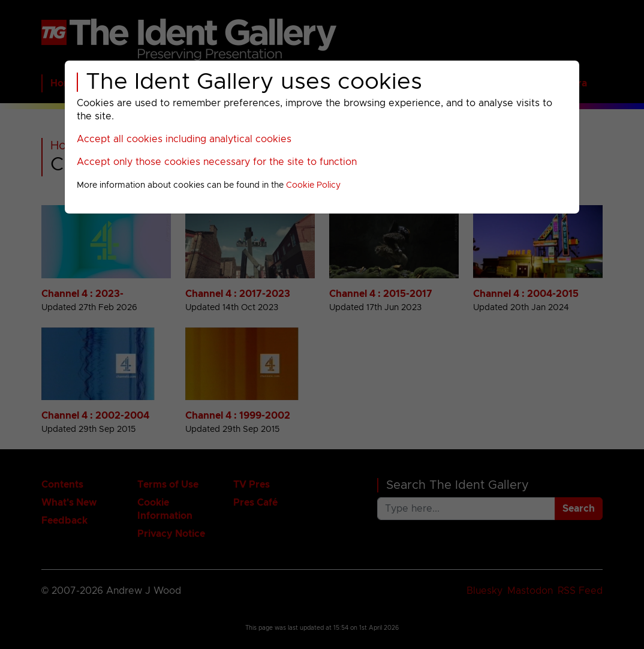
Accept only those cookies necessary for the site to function (217, 162)
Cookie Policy (313, 185)
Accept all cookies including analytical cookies (184, 139)
